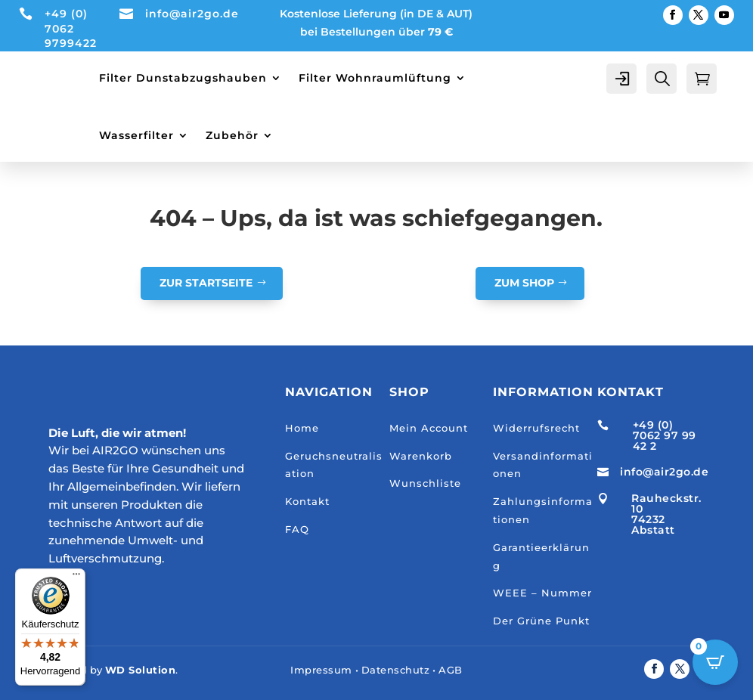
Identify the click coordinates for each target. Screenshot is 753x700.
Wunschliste (425, 483)
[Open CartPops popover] (715, 662)
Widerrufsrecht (536, 428)
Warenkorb (421, 456)
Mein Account (429, 428)
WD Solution (141, 670)
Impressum (321, 670)
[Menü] (76, 578)
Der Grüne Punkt (541, 621)
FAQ (297, 529)
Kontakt (307, 501)
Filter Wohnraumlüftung (375, 78)
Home (302, 428)
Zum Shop (524, 283)
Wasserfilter (136, 135)
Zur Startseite (206, 283)
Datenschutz (396, 670)
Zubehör (232, 135)
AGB (451, 670)
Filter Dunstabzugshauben (183, 78)
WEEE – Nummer (542, 593)
